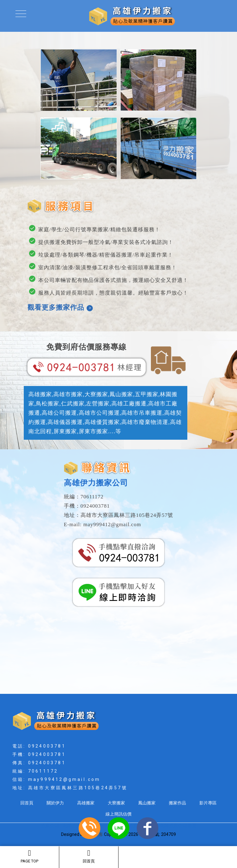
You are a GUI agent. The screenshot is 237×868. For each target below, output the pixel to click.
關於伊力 (55, 803)
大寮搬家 (116, 803)
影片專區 (208, 803)
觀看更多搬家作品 (60, 307)
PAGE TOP (29, 856)
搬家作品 (177, 803)
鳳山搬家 (147, 803)
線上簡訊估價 (118, 814)
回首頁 (89, 856)
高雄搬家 (86, 803)
